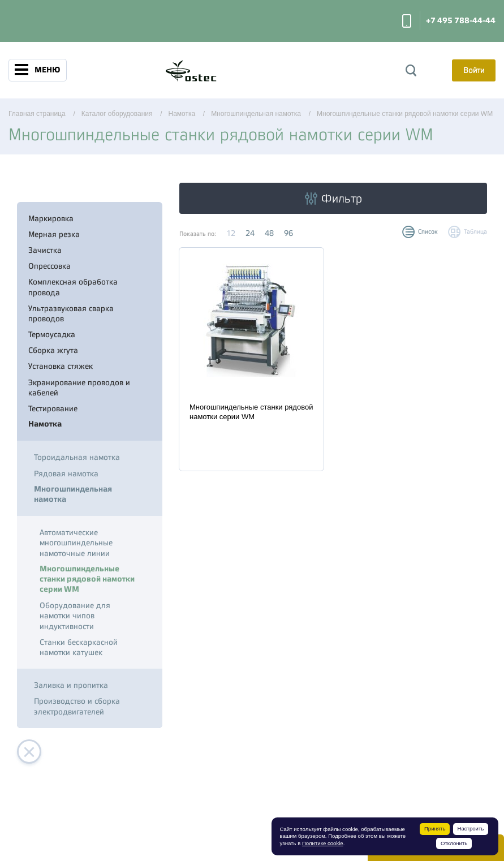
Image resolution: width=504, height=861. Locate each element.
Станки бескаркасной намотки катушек (79, 647)
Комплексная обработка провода (73, 287)
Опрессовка (49, 266)
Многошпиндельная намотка (73, 494)
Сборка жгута (53, 350)
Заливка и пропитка (71, 685)
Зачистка (45, 250)
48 (269, 233)
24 (250, 233)
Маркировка (51, 218)
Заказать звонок (407, 21)
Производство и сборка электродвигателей (77, 706)
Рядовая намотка (66, 473)
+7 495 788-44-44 (461, 21)
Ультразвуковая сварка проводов (71, 313)
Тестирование (53, 408)
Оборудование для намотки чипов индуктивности (75, 615)
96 (288, 233)
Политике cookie (323, 843)
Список (428, 232)
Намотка (45, 424)
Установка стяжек (61, 366)
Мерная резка (54, 234)
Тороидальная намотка (77, 457)
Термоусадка (52, 334)
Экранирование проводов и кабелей (79, 388)
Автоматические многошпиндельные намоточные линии (76, 543)
